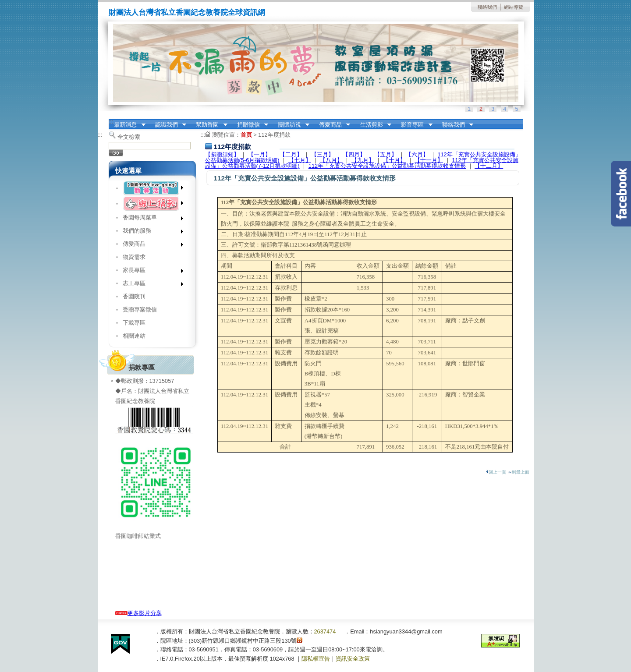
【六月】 (417, 154)
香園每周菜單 (150, 219)
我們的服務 (150, 232)
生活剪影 (373, 125)
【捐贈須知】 (222, 154)
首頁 (246, 135)
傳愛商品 (332, 125)
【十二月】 (489, 166)
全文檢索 (129, 137)
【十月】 (394, 160)
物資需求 (134, 257)
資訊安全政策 (353, 659)
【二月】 (291, 154)
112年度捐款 (274, 135)
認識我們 (168, 125)
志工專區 (150, 285)
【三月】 (323, 154)
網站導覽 (514, 7)
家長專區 (150, 272)
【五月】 (386, 154)
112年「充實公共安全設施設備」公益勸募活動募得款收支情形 (387, 166)
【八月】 (331, 160)
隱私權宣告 (316, 659)
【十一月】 (429, 160)
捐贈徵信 (250, 125)
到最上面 (519, 472)
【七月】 (300, 160)
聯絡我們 (487, 7)
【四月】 (354, 154)
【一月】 (259, 154)
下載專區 (134, 323)
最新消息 (127, 125)
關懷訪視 (291, 125)
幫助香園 (209, 125)
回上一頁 (496, 472)
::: (111, 122)
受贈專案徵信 (140, 309)
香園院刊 (134, 296)
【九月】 (363, 160)
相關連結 (134, 336)
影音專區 (414, 125)
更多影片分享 (138, 613)
